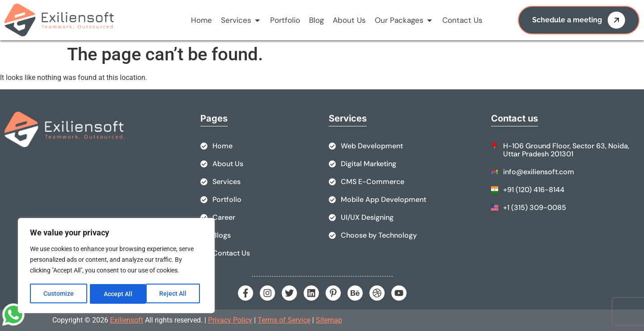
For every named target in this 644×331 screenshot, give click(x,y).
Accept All (175, 294)
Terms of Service (284, 320)
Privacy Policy (230, 320)
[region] (116, 266)
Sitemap (329, 320)
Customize (59, 294)
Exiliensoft (127, 320)
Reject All (117, 294)
